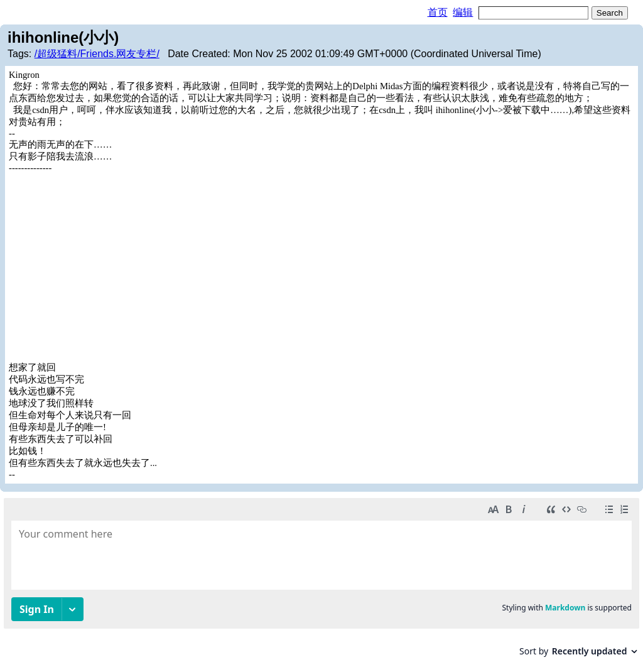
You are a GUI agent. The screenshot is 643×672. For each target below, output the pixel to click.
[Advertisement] (321, 268)
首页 (438, 12)
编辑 (463, 12)
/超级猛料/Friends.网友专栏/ (97, 54)
